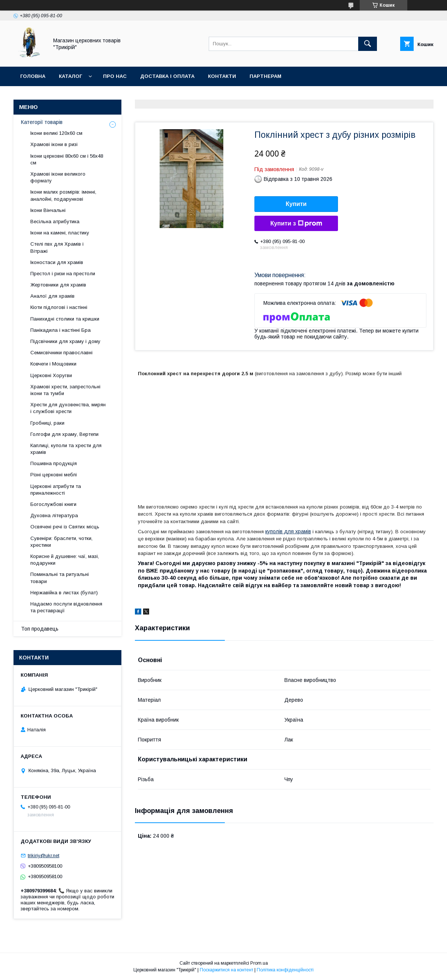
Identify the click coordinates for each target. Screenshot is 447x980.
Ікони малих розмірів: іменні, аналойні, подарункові (63, 195)
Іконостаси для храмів (57, 262)
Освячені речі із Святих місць (65, 527)
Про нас (115, 76)
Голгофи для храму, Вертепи (64, 434)
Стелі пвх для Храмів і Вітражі (57, 247)
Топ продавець (40, 629)
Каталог (70, 76)
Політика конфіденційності (285, 970)
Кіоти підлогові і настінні (59, 307)
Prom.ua (259, 963)
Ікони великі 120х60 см (56, 133)
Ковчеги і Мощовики (53, 364)
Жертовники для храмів (58, 285)
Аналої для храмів (52, 296)
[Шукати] (368, 44)
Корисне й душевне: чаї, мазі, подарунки (65, 560)
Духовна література (54, 515)
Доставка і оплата (167, 76)
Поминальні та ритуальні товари (60, 578)
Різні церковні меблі (54, 475)
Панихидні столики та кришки (65, 319)
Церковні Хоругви (51, 375)
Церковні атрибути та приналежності (56, 490)
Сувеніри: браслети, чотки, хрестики (61, 542)
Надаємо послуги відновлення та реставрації (66, 607)
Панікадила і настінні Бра (61, 330)
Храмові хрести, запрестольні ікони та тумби (65, 390)
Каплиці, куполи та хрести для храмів (66, 449)
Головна (33, 76)
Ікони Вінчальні (48, 210)
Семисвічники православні (61, 353)
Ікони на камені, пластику (60, 233)
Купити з (296, 224)
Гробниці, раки (47, 423)
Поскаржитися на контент (226, 970)
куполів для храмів (288, 531)
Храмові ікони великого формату (58, 177)
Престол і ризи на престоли (63, 274)
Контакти (222, 76)
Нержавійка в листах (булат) (64, 593)
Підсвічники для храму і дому (65, 341)
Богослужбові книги (53, 504)
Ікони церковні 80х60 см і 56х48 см (67, 159)
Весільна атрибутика (55, 222)
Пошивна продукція (54, 463)
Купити (296, 204)
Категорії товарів (42, 122)
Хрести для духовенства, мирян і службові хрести (68, 408)
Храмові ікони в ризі (54, 144)
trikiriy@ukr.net (43, 855)
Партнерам (265, 76)
